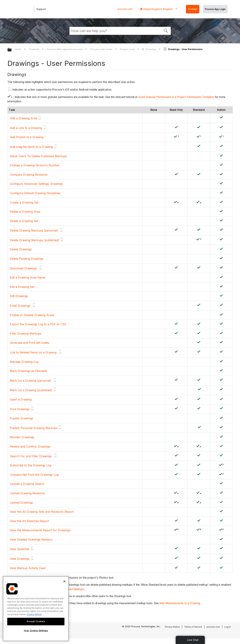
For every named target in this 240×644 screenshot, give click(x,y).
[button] (166, 30)
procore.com (125, 9)
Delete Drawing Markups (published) (34, 240)
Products (35, 49)
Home (18, 49)
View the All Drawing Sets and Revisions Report (42, 512)
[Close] (64, 581)
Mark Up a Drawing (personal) (30, 381)
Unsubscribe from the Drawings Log (34, 475)
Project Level (128, 49)
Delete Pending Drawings (27, 259)
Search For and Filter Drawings (31, 456)
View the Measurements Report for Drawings (40, 530)
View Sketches (20, 549)
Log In (227, 627)
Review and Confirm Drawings (30, 446)
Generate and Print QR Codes (30, 343)
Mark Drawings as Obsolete (28, 371)
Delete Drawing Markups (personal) (34, 230)
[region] (36, 609)
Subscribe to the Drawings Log (31, 465)
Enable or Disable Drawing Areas (32, 315)
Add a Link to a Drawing (26, 128)
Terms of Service (193, 627)
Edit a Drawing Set (22, 287)
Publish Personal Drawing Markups (34, 428)
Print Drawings (20, 409)
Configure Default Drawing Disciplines (36, 193)
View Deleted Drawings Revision (31, 540)
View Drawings (20, 559)
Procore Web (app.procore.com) (65, 49)
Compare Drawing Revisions (29, 175)
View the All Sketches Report (29, 521)
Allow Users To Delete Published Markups (38, 156)
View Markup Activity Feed (28, 568)
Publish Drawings (21, 418)
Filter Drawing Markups (26, 334)
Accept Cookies (36, 621)
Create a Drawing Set (24, 202)
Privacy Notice (172, 627)
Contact (193, 9)
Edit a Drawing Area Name (28, 278)
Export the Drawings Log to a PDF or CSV (38, 324)
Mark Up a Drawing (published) (31, 390)
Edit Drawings (19, 296)
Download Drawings (23, 268)
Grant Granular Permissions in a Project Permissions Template (176, 97)
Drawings (149, 49)
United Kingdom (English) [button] (158, 9)
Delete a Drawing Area (25, 212)
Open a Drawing (21, 399)
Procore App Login (215, 9)
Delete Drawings (21, 249)
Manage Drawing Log (24, 362)
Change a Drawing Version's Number (35, 165)
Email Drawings (20, 306)
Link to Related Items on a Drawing (33, 352)
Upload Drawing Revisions (27, 493)
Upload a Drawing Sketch (27, 484)
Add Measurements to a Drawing (180, 603)
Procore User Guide (102, 49)
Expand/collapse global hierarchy (12, 50)
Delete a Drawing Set (24, 221)
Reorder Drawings (22, 437)
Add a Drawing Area (23, 118)
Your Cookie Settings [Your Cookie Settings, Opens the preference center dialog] (36, 631)
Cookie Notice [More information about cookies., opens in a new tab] (34, 614)
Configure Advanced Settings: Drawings (36, 184)
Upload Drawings (21, 503)
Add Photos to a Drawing (27, 137)
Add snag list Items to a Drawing (31, 147)
